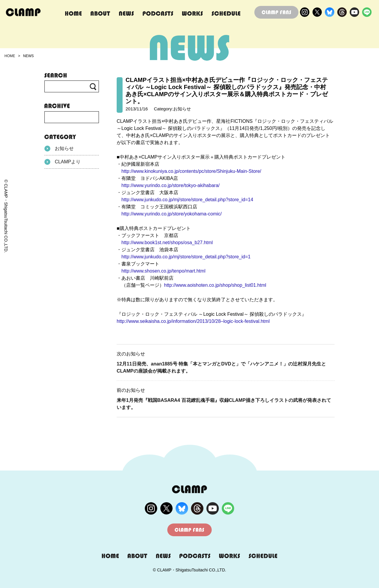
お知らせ (59, 149)
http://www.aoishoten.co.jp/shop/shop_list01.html (215, 285)
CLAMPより (62, 162)
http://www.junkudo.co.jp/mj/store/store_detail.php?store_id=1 (186, 257)
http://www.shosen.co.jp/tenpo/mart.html (163, 271)
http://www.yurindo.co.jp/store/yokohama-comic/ (172, 214)
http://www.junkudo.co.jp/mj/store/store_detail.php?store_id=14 (187, 200)
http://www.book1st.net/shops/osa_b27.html (167, 243)
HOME (10, 56)
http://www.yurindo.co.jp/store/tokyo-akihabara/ (171, 185)
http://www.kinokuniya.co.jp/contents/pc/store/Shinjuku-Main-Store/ (191, 171)
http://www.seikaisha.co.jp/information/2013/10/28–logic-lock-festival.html (193, 321)
